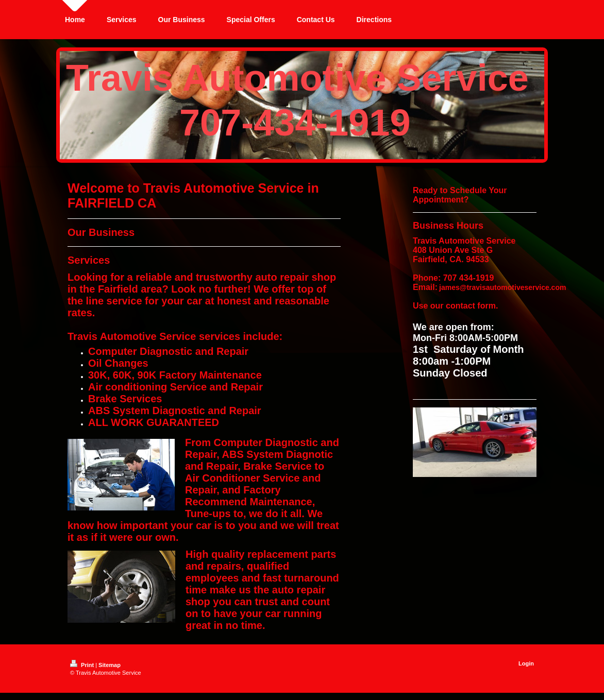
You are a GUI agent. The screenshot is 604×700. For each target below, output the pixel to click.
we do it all (275, 514)
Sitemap (110, 665)
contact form (471, 306)
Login (526, 663)
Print (83, 665)
